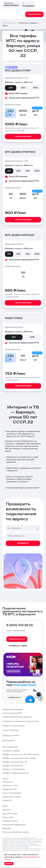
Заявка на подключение (14, 726)
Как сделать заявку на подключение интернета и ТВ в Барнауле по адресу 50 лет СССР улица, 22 (22, 434)
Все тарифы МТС (10, 747)
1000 (35, 88)
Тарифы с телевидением (14, 769)
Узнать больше (23, 137)
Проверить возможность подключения (20, 721)
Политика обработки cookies (16, 832)
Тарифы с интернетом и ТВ (15, 762)
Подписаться (14, 698)
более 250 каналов (18, 177)
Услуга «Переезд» (11, 730)
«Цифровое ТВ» (10, 789)
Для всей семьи (10, 814)
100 (9, 171)
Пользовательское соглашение (26, 844)
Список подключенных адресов (17, 717)
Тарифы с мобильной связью (16, 773)
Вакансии (7, 828)
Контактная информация (14, 825)
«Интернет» (8, 782)
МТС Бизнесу (8, 741)
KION (5, 806)
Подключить (27, 441)
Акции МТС (8, 801)
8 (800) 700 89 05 (11, 5)
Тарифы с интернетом (13, 766)
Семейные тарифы (11, 751)
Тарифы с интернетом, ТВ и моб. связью (21, 755)
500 (23, 88)
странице (25, 847)
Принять (9, 863)
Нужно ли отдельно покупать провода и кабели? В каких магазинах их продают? (19, 479)
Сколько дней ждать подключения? (22, 488)
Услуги (6, 779)
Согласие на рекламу (24, 841)
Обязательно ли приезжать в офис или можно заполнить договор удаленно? (21, 460)
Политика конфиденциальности (24, 840)
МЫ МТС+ (7, 810)
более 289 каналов (18, 93)
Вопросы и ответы (11, 735)
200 (11, 88)
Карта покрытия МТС (12, 713)
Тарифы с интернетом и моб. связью (19, 758)
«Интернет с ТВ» (10, 786)
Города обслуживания (13, 709)
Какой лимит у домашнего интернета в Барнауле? (23, 469)
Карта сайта (8, 817)
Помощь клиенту (10, 821)
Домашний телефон (12, 797)
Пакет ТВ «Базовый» (12, 793)
